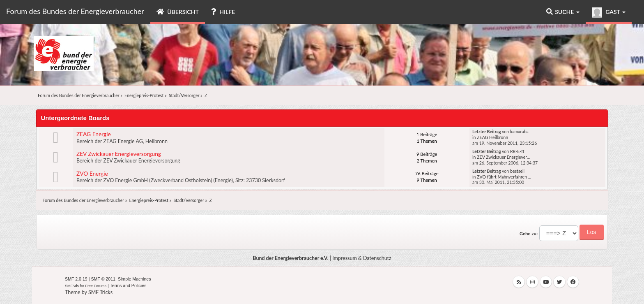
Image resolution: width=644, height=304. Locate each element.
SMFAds (72, 286)
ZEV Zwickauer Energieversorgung (119, 154)
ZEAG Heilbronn (492, 137)
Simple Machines (135, 279)
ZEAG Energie (94, 134)
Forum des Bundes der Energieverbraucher (75, 11)
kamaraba (519, 132)
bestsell (517, 171)
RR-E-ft (517, 151)
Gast (609, 13)
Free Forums (96, 286)
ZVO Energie (92, 173)
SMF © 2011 (103, 279)
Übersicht (178, 12)
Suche (563, 12)
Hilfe (223, 12)
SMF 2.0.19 (76, 279)
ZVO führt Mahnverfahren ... (504, 177)
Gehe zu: (529, 234)
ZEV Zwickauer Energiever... (503, 157)
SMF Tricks (100, 292)
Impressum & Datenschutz (362, 258)
